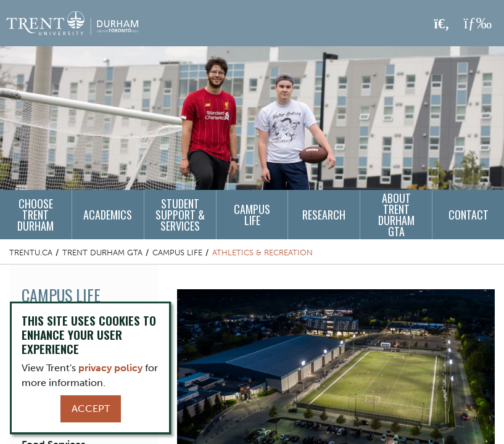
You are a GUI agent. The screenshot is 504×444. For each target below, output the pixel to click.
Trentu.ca (31, 253)
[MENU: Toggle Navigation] (477, 23)
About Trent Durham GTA (396, 215)
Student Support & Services (180, 215)
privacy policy (110, 368)
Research (324, 215)
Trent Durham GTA (102, 253)
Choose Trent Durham (35, 215)
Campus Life (252, 215)
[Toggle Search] (442, 24)
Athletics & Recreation (262, 253)
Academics (108, 215)
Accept (91, 409)
